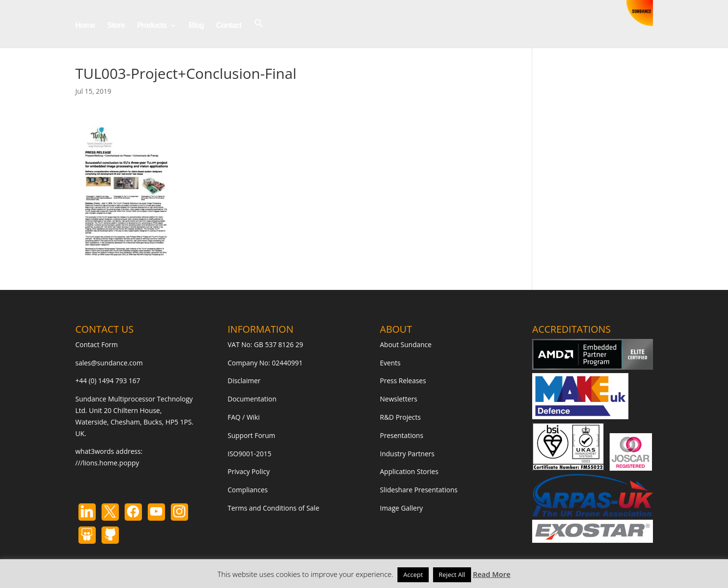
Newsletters (399, 399)
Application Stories (409, 471)
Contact (229, 26)
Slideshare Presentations (419, 490)
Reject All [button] (452, 575)
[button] (259, 33)
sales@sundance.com (109, 363)
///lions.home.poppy (107, 463)
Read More (492, 574)
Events (390, 363)
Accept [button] (413, 575)
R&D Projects (401, 417)
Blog (196, 26)
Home (85, 26)
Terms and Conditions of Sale (274, 508)
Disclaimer (244, 381)
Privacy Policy (249, 471)
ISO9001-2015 (249, 454)
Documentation (252, 399)
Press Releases (403, 381)
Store (116, 26)
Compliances (248, 490)
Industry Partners (407, 454)
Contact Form (97, 344)
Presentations (402, 435)
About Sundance (406, 344)
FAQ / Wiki (244, 417)
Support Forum (251, 435)
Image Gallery (402, 508)
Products (152, 26)
